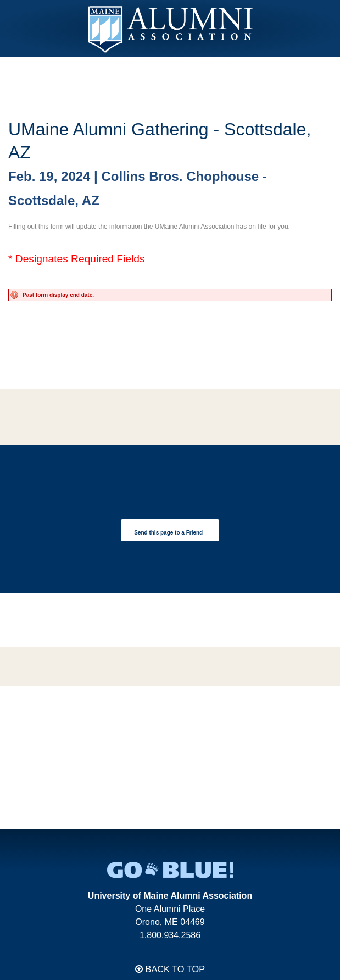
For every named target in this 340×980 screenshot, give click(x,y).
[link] (170, 530)
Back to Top (170, 969)
